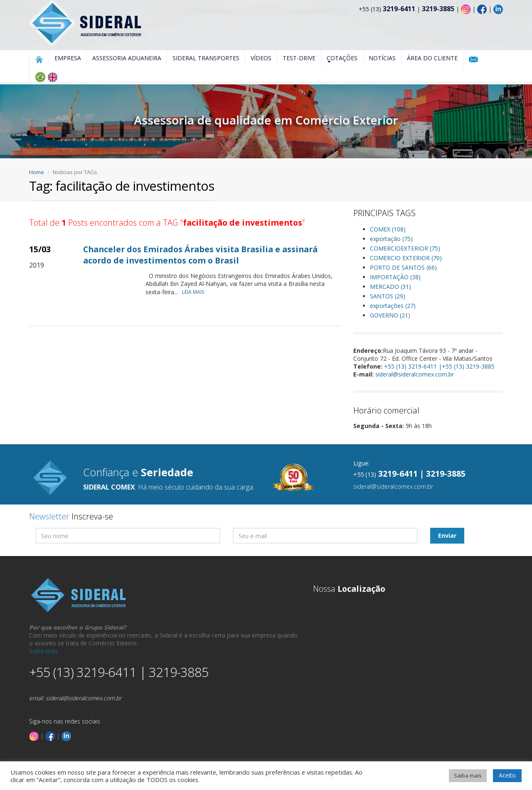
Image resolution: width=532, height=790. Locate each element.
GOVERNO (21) (390, 315)
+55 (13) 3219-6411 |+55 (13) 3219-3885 (439, 366)
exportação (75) (391, 239)
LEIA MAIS (195, 292)
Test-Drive (299, 58)
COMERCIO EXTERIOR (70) (406, 258)
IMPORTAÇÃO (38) (395, 277)
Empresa (68, 58)
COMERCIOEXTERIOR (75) (405, 248)
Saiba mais (44, 651)
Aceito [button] (507, 775)
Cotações (342, 58)
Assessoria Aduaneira (127, 58)
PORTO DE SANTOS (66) (403, 267)
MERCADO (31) (390, 287)
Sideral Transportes (206, 58)
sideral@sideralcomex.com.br (415, 374)
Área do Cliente (432, 58)
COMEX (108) (388, 229)
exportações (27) (393, 306)
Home (37, 172)
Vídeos (261, 58)
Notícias (382, 58)
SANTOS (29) (388, 296)
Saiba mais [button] (468, 775)
